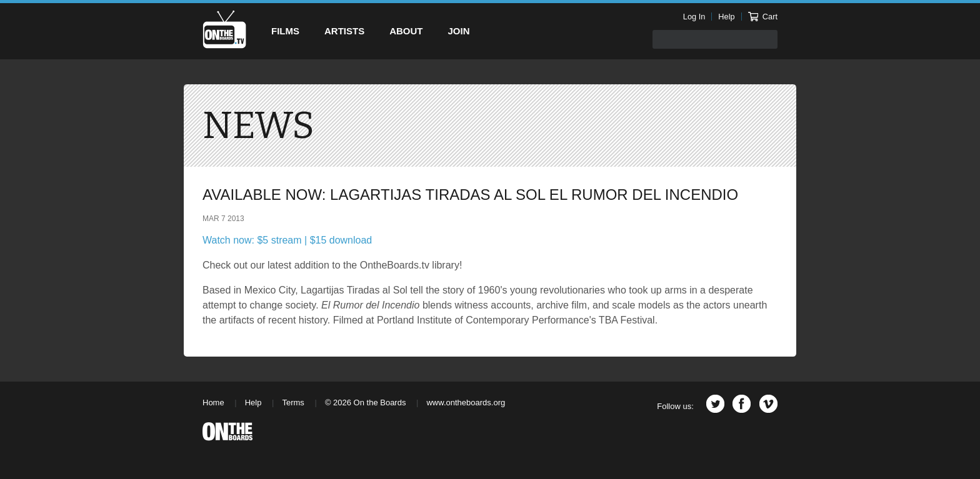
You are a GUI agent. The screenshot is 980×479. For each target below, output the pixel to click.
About (406, 31)
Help (726, 17)
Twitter (715, 404)
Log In (694, 17)
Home (213, 402)
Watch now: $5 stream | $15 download (287, 240)
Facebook (742, 404)
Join (459, 31)
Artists (344, 31)
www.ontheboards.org (466, 402)
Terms (293, 402)
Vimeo (768, 404)
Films (285, 31)
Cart (763, 17)
